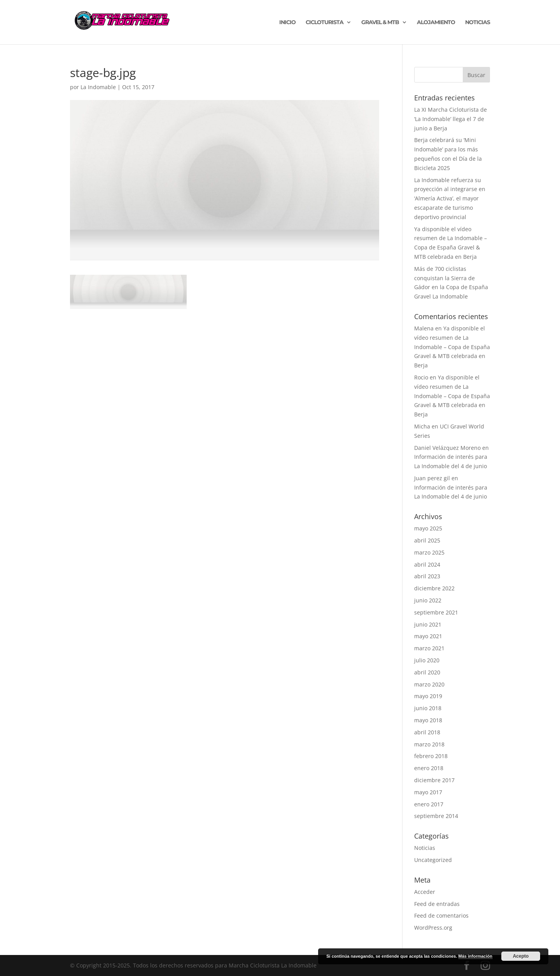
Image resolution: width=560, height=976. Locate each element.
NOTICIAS (478, 23)
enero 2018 (429, 768)
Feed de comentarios (441, 915)
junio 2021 (428, 624)
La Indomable (98, 87)
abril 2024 (427, 564)
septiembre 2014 (436, 816)
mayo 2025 (428, 528)
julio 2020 (427, 660)
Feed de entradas (437, 904)
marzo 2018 (429, 744)
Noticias (425, 848)
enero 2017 (429, 804)
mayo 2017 (428, 792)
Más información (475, 956)
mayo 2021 (428, 636)
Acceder (425, 892)
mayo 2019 (428, 696)
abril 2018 (427, 732)
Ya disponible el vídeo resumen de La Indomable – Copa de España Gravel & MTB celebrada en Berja (452, 347)
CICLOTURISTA (325, 23)
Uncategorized (433, 860)
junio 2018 (428, 708)
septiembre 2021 (436, 612)
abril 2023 (427, 576)
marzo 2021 (429, 648)
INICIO (287, 23)
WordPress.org (433, 928)
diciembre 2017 (434, 780)
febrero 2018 (431, 756)
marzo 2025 (429, 552)
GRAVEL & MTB (380, 23)
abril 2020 (427, 672)
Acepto (521, 956)
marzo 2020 (429, 684)
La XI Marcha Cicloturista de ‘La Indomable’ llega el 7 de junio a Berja (451, 119)
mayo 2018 (428, 720)
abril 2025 (427, 540)
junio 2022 (428, 600)
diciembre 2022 (434, 588)
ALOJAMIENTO (436, 23)
